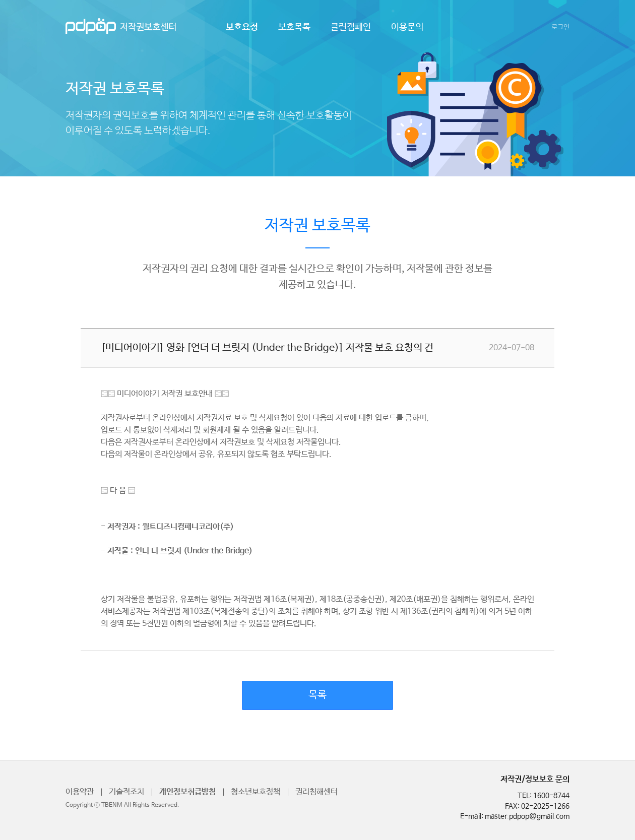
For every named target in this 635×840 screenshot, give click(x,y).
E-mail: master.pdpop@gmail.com (515, 816)
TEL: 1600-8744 (544, 796)
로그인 (560, 27)
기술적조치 (126, 792)
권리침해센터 (316, 792)
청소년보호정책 (256, 792)
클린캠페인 (351, 27)
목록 (317, 695)
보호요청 (242, 27)
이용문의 (407, 27)
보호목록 (294, 27)
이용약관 (80, 792)
